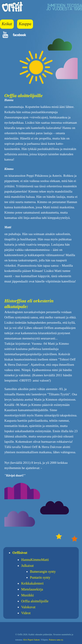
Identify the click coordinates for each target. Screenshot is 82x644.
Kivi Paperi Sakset (31, 640)
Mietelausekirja (32, 589)
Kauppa (25, 24)
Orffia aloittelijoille (35, 601)
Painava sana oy (56, 640)
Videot (26, 613)
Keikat (7, 24)
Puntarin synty (40, 577)
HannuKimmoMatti (35, 560)
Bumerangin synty (43, 572)
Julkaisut (27, 566)
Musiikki (28, 595)
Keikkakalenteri (32, 583)
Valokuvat (28, 607)
